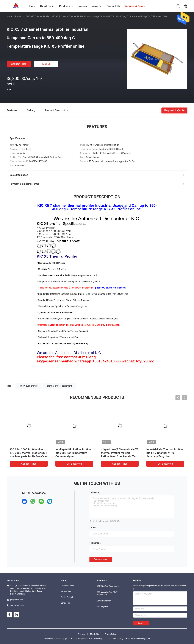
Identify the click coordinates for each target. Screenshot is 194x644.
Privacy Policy (110, 634)
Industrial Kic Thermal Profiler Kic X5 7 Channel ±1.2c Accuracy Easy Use (165, 453)
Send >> (141, 623)
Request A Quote (174, 110)
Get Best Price (19, 64)
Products (19, 16)
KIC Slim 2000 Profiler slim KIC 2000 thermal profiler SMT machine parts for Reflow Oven (29, 453)
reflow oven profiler (29, 386)
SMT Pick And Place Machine (109, 586)
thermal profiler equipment (59, 386)
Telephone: (96, 543)
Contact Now (101, 559)
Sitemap (81, 634)
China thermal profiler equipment (57, 639)
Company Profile (67, 586)
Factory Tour (66, 591)
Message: (95, 492)
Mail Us (46, 64)
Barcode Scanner (104, 601)
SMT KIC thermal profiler (38, 16)
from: (93, 528)
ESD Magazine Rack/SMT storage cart (107, 593)
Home (9, 16)
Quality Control (67, 597)
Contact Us (65, 603)
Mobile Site (95, 634)
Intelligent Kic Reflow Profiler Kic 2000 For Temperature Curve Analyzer (73, 453)
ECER (148, 639)
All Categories (103, 607)
